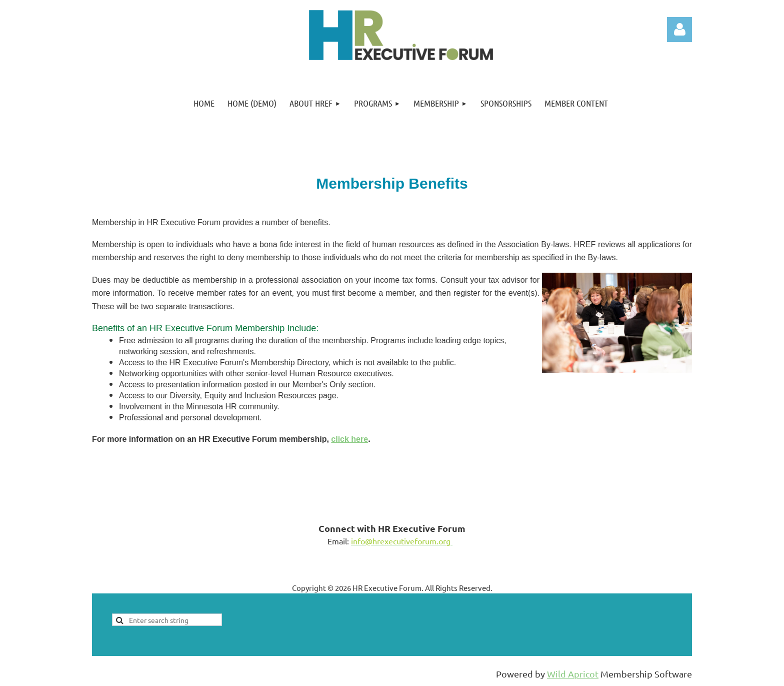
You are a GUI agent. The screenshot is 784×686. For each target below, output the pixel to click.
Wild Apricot (573, 674)
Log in (679, 30)
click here (349, 439)
